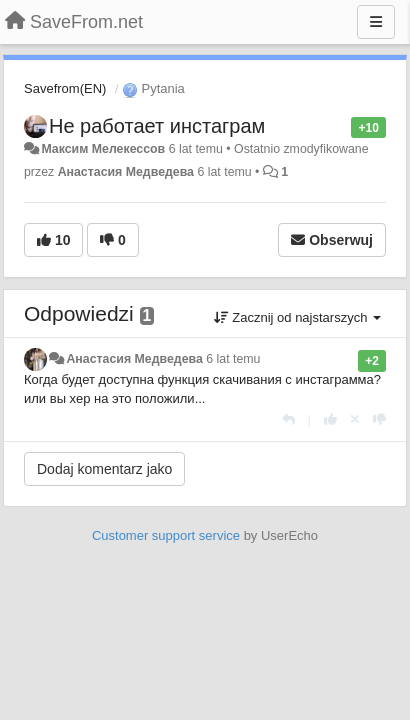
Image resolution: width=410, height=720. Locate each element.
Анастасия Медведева (126, 172)
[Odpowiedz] (288, 419)
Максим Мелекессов (103, 149)
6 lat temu (233, 359)
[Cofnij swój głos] (355, 419)
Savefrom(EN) (65, 88)
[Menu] (376, 22)
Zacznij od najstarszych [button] (297, 317)
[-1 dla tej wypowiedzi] (379, 419)
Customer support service (166, 535)
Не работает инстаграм (157, 126)
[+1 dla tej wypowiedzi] (330, 419)
